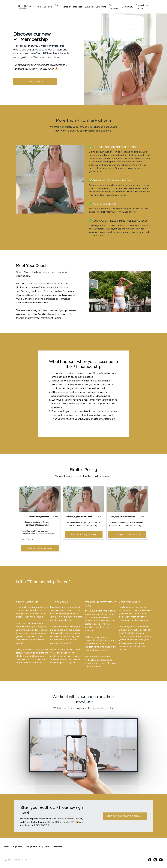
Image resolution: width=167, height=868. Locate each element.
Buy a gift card (31, 847)
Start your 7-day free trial (83, 535)
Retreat (67, 7)
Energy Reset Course (143, 7)
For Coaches (113, 7)
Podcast (78, 7)
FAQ (41, 847)
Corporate (101, 7)
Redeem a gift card (13, 847)
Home (38, 7)
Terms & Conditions (53, 847)
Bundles (89, 7)
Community (128, 7)
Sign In (57, 7)
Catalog (48, 7)
